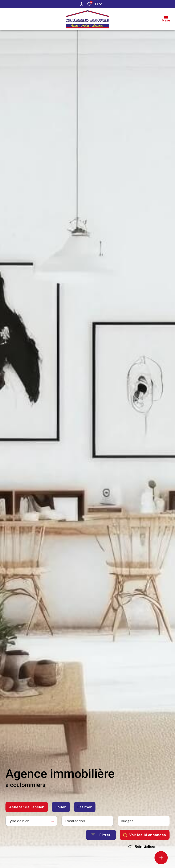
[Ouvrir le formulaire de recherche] (101, 839)
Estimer (85, 811)
